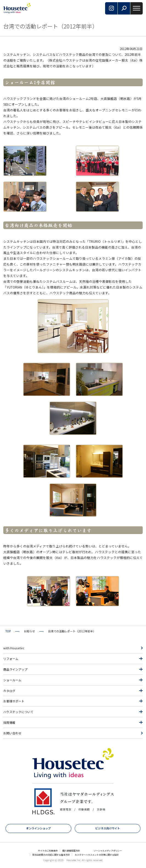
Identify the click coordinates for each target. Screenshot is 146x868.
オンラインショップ (38, 828)
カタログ (9, 691)
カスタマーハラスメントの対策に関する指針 (97, 855)
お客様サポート (14, 701)
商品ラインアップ (15, 669)
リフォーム (11, 659)
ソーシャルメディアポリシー (108, 850)
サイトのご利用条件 (48, 850)
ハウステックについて (18, 712)
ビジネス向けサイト (108, 828)
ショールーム (12, 680)
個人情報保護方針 (71, 850)
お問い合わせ (12, 733)
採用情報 (9, 722)
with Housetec (14, 648)
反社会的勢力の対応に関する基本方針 (51, 855)
